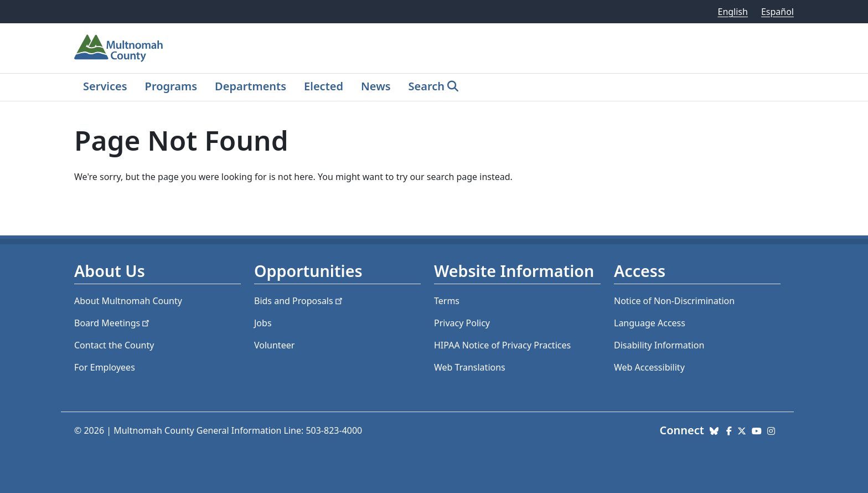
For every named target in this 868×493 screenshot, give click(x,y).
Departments (250, 86)
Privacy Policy (462, 323)
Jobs (263, 323)
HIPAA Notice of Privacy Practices (502, 345)
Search (427, 86)
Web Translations (470, 367)
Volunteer (274, 345)
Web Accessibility (649, 367)
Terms (447, 301)
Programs (171, 86)
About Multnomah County (128, 301)
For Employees (105, 367)
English (732, 12)
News (376, 86)
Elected (324, 86)
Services (105, 86)
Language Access (650, 323)
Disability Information (659, 345)
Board (113, 323)
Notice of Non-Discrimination (674, 301)
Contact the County (114, 345)
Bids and (299, 301)
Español (777, 12)
